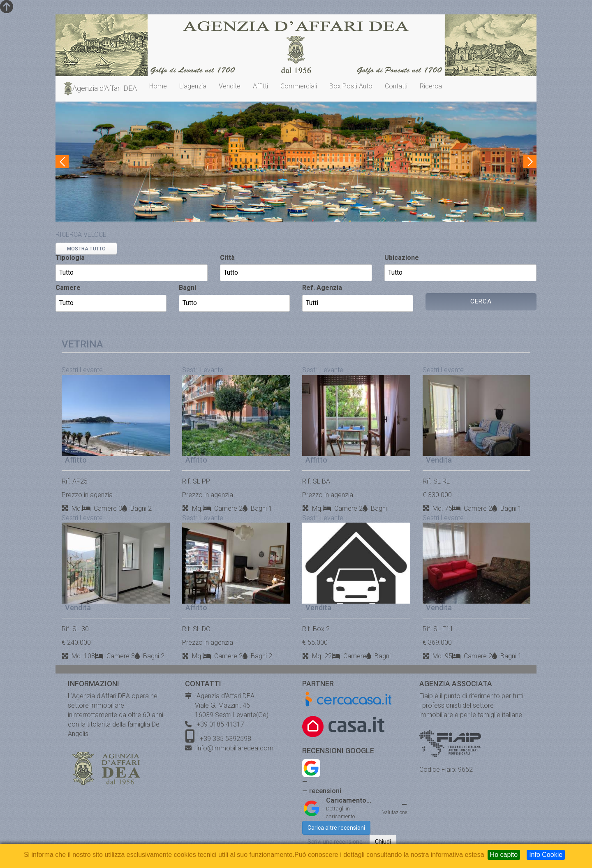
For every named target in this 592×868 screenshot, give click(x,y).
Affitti (260, 86)
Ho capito (504, 855)
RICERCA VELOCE (81, 235)
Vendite (230, 86)
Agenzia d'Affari (99, 89)
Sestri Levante (82, 370)
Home (158, 86)
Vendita (439, 460)
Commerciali (299, 86)
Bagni (187, 288)
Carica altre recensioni (336, 828)
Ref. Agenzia (322, 288)
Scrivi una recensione (335, 842)
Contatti (396, 86)
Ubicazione (402, 258)
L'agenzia (193, 86)
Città (227, 258)
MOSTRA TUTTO (86, 249)
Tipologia (70, 258)
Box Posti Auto (351, 86)
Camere (68, 288)
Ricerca (431, 86)
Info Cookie (546, 855)
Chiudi (383, 842)
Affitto (76, 460)
